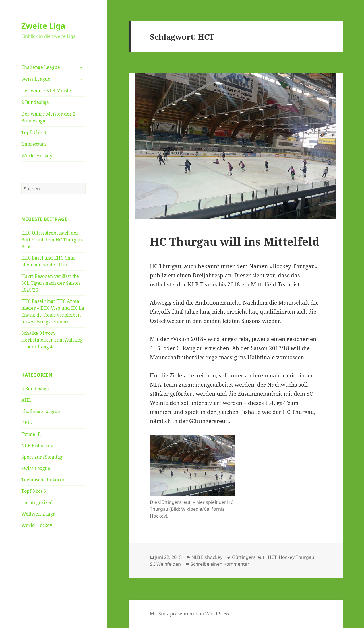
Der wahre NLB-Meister (47, 91)
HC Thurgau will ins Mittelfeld (235, 241)
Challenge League (41, 67)
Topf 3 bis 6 (34, 132)
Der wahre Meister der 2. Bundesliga (49, 117)
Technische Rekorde (43, 480)
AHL (26, 400)
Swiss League (36, 79)
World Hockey (37, 156)
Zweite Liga (43, 26)
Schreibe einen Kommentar (220, 564)
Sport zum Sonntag (42, 457)
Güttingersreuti (249, 557)
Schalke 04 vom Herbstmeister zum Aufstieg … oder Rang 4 (52, 340)
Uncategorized (37, 502)
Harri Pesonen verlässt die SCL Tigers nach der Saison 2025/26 (51, 283)
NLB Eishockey (37, 446)
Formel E (31, 434)
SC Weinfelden (165, 564)
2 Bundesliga (35, 102)
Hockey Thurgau (296, 557)
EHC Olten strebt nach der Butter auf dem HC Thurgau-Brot (52, 240)
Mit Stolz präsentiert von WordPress (189, 614)
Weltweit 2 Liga (38, 514)
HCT (272, 557)
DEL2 (27, 423)
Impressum (34, 144)
